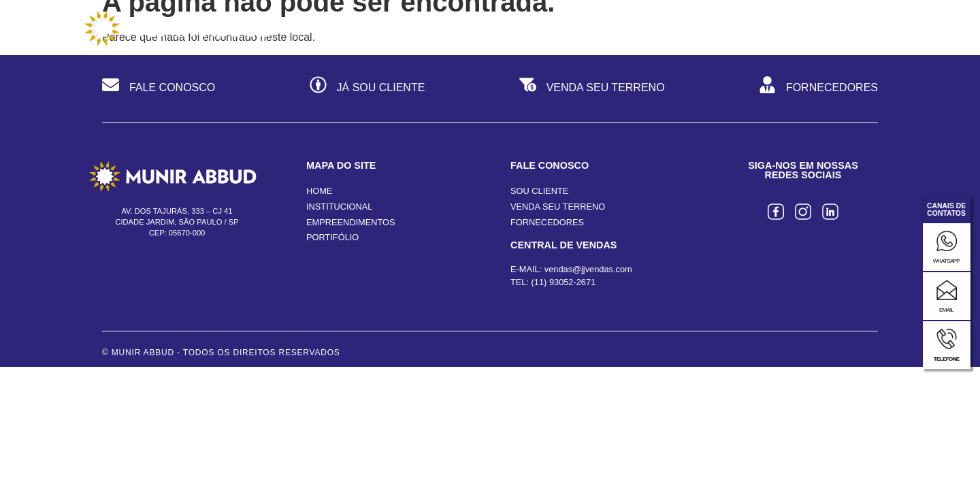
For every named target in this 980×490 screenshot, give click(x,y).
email (946, 310)
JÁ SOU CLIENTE (381, 107)
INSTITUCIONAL (339, 226)
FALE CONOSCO (172, 107)
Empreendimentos (582, 28)
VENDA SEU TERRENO (606, 107)
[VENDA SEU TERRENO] (528, 106)
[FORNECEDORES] (767, 106)
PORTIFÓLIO (332, 257)
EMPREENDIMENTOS (351, 241)
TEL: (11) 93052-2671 (553, 301)
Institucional (444, 28)
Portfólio (711, 28)
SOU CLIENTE (539, 210)
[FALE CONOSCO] (111, 106)
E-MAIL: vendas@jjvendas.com (571, 288)
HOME (319, 210)
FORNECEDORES (832, 107)
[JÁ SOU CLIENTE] (318, 106)
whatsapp (947, 261)
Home (345, 28)
